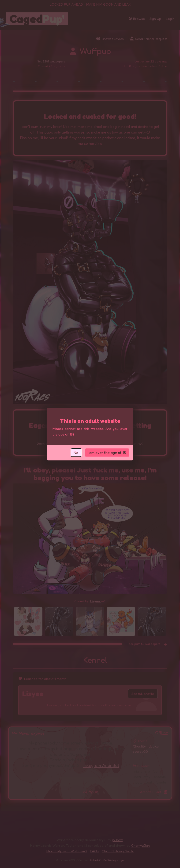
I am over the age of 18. (107, 453)
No (76, 453)
